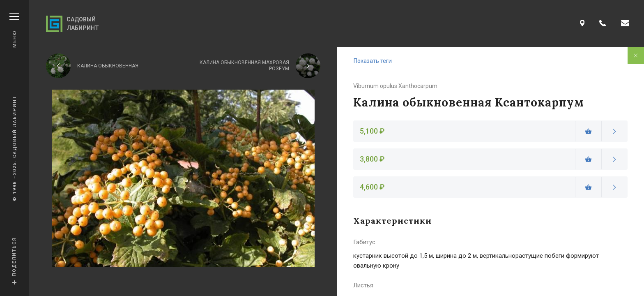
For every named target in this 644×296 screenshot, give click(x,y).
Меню (14, 30)
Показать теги (373, 61)
